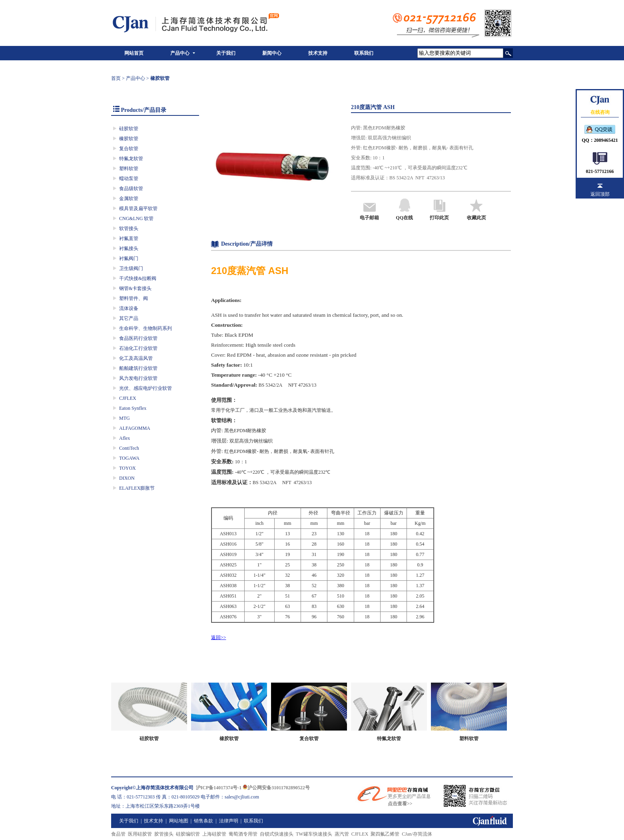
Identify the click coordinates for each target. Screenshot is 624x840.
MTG (125, 418)
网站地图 (179, 821)
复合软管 (129, 149)
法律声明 (229, 821)
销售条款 (203, 821)
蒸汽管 (342, 834)
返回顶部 (600, 194)
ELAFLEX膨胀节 (137, 488)
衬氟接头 (129, 248)
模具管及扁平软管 (138, 209)
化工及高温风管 (136, 358)
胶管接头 (164, 834)
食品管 (118, 834)
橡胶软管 (129, 139)
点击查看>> (400, 804)
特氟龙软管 (131, 159)
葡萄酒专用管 (243, 834)
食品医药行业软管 (138, 338)
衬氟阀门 (129, 258)
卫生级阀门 (131, 268)
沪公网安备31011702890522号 (276, 788)
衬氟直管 (129, 238)
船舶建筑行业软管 (138, 368)
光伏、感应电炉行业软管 (146, 388)
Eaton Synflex (133, 408)
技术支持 (318, 53)
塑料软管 (129, 169)
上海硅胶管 (214, 834)
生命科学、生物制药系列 (146, 328)
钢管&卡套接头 (135, 288)
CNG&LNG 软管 (136, 218)
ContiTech (129, 448)
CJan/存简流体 (417, 834)
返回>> (219, 637)
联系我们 (364, 53)
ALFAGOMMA (135, 428)
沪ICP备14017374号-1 (219, 788)
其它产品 (129, 318)
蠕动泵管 (129, 179)
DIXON (127, 478)
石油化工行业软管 (138, 348)
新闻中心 (272, 53)
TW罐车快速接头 (314, 834)
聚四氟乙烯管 (385, 834)
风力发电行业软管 (138, 378)
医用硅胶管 (140, 834)
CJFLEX (128, 398)
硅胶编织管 (188, 834)
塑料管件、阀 (134, 298)
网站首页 (134, 53)
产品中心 (180, 53)
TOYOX (128, 468)
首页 (116, 78)
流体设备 (129, 308)
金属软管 (129, 199)
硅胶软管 (129, 129)
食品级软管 (131, 189)
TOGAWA (129, 458)
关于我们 (226, 53)
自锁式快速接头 (277, 834)
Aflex (125, 438)
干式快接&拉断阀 (138, 278)
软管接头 (129, 228)
